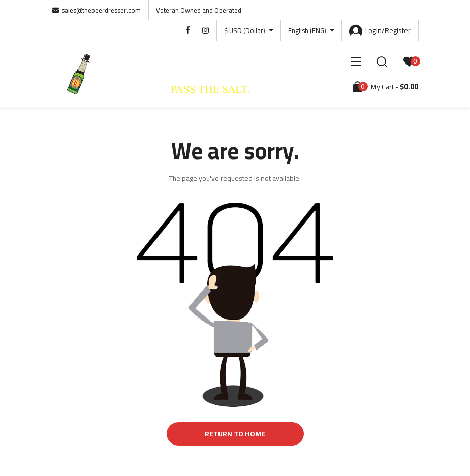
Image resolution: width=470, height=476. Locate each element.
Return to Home (235, 434)
